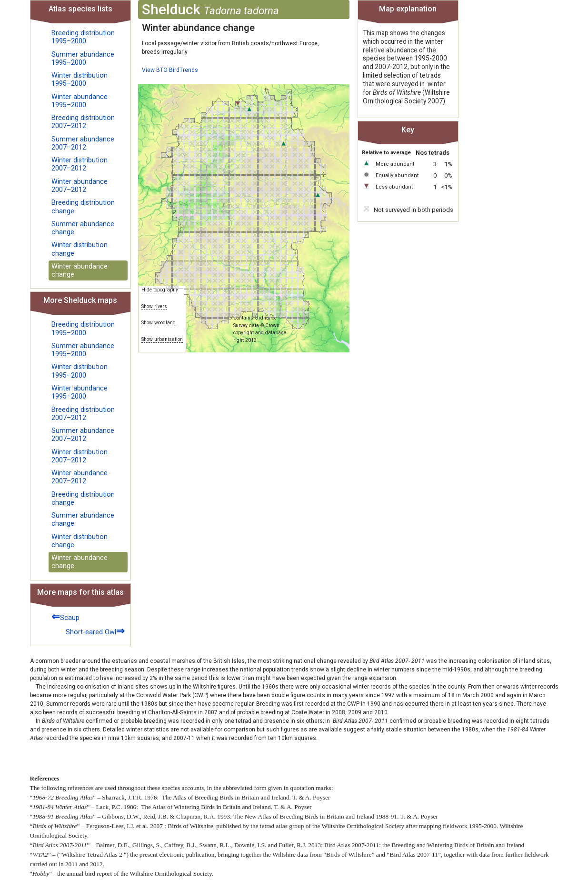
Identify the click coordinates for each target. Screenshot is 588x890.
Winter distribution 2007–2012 (80, 164)
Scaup (65, 616)
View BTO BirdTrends (170, 70)
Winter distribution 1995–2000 (80, 80)
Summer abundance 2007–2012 (83, 143)
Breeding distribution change (83, 207)
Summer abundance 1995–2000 (83, 59)
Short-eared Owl (95, 631)
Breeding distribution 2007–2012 (83, 122)
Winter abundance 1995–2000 (80, 101)
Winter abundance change (80, 270)
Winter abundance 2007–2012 (80, 186)
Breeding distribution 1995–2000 (83, 37)
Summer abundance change (83, 228)
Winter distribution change (80, 249)
